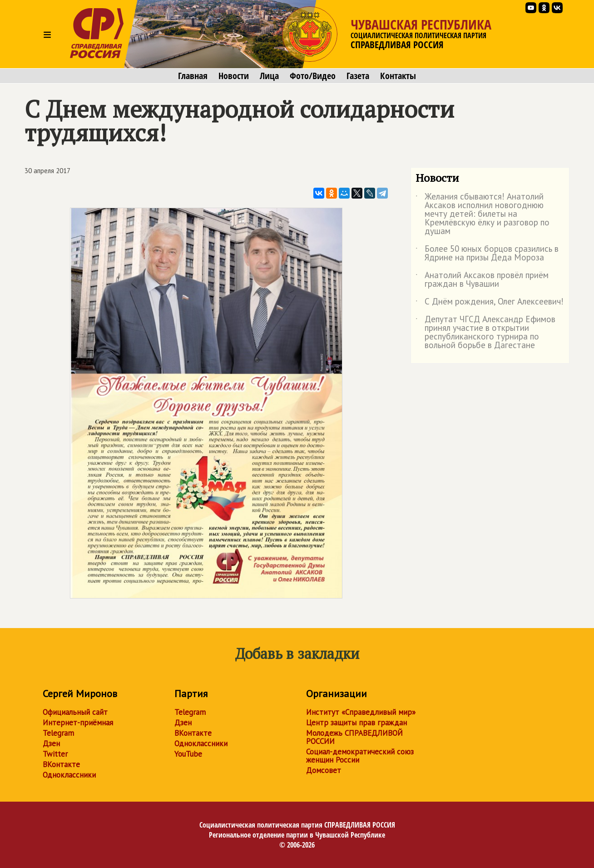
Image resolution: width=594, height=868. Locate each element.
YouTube (188, 754)
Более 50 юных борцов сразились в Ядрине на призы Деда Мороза (487, 254)
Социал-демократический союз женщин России (360, 756)
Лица (269, 76)
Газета (358, 76)
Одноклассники (69, 775)
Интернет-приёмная (78, 723)
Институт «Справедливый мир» (361, 712)
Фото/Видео (313, 76)
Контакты (398, 76)
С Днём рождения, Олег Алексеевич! (490, 303)
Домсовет (324, 770)
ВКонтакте (61, 764)
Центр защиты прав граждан (356, 723)
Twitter (55, 754)
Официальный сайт (75, 712)
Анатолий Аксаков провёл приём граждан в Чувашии (482, 280)
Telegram (58, 733)
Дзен (51, 743)
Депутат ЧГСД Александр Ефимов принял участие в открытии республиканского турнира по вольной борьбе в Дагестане (485, 333)
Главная (193, 76)
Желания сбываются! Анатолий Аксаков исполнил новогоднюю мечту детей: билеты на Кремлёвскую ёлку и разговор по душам (483, 214)
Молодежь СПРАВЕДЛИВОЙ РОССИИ (354, 737)
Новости (234, 76)
